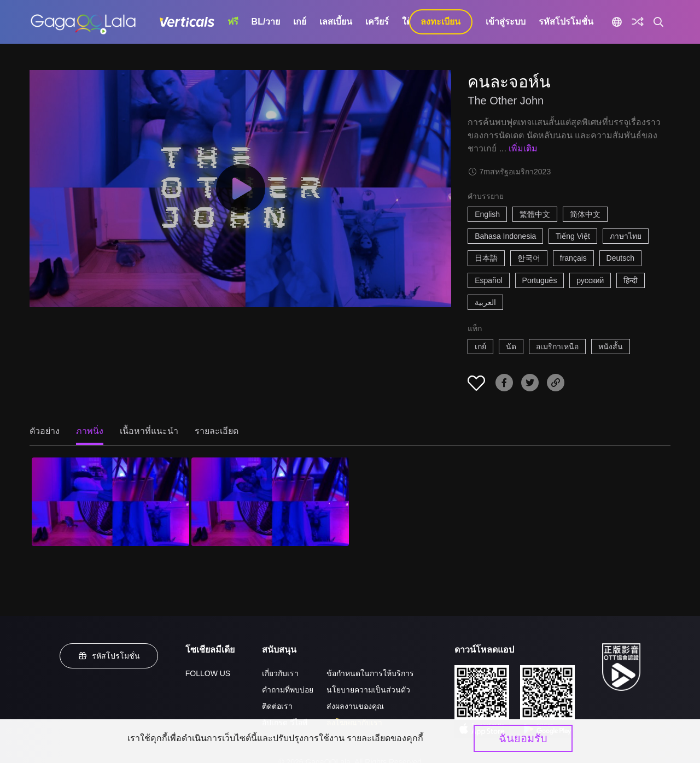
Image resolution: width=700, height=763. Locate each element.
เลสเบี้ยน (336, 22)
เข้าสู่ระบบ (506, 22)
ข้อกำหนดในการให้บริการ (370, 673)
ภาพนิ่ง (90, 431)
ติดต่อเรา (277, 706)
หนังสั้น (611, 347)
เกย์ (300, 22)
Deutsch (620, 258)
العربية (485, 302)
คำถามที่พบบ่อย (288, 690)
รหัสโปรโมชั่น (566, 22)
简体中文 (585, 214)
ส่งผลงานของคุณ (355, 706)
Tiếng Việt (573, 236)
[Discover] (638, 22)
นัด (511, 347)
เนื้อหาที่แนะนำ (149, 431)
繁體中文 (535, 214)
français (573, 258)
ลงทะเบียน (441, 22)
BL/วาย (266, 22)
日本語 (486, 258)
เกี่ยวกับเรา (280, 673)
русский (590, 280)
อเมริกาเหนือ (557, 347)
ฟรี (233, 22)
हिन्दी (631, 280)
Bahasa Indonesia (505, 236)
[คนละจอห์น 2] (270, 502)
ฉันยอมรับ (523, 738)
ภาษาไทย (626, 236)
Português (540, 280)
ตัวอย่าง (45, 431)
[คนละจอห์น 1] (110, 502)
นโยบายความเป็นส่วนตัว (368, 690)
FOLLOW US (208, 673)
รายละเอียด (217, 431)
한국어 (529, 258)
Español (489, 280)
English (487, 214)
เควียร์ (377, 22)
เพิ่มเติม (523, 148)
